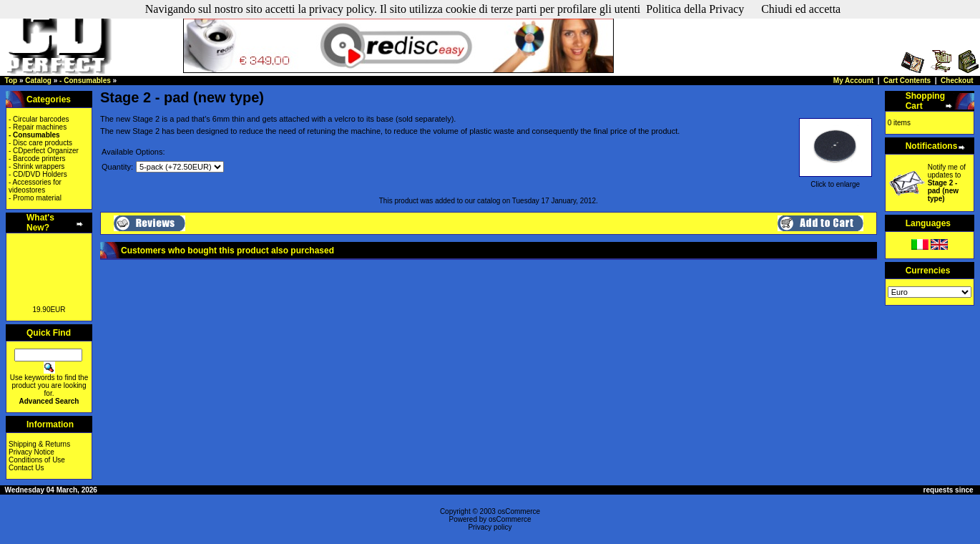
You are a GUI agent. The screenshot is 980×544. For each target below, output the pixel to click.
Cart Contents (907, 81)
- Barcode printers (37, 159)
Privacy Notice (31, 452)
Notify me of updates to (947, 183)
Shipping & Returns (39, 444)
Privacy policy (490, 527)
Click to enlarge (836, 181)
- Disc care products (40, 143)
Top (11, 81)
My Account (853, 81)
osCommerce (519, 511)
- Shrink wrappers (36, 166)
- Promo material (35, 198)
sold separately (425, 119)
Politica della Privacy (695, 9)
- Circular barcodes (39, 119)
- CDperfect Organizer (44, 151)
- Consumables (85, 81)
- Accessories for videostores (35, 186)
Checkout (957, 81)
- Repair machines (38, 127)
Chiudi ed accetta (801, 9)
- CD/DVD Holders (38, 174)
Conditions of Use (37, 460)
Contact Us (26, 468)
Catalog (38, 81)
